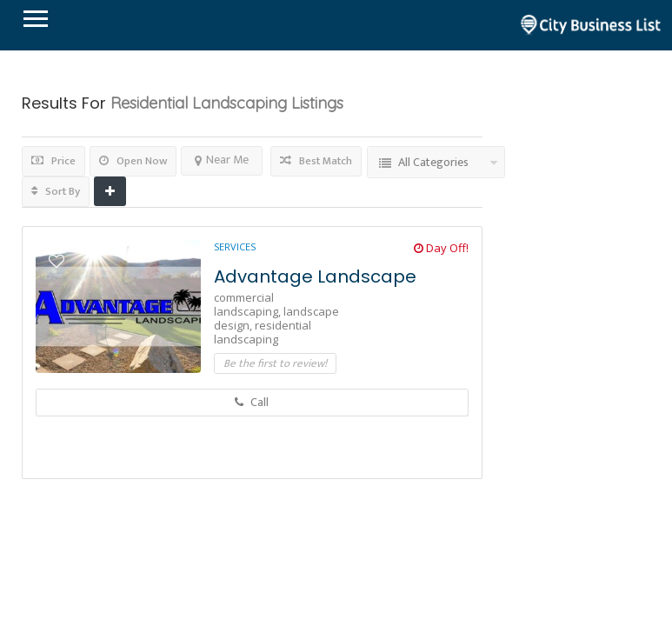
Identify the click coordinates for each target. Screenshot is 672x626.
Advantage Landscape (315, 276)
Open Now (133, 161)
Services (235, 246)
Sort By (56, 191)
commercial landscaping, (249, 304)
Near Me (222, 160)
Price (53, 161)
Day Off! (441, 248)
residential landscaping (263, 332)
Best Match (316, 161)
